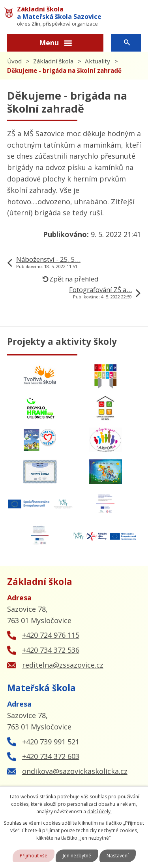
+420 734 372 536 (51, 650)
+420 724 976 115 (51, 635)
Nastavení (118, 856)
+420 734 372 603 (51, 756)
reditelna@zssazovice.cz (63, 665)
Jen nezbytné (77, 856)
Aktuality (97, 61)
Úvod (14, 61)
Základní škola (53, 61)
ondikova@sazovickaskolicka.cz (75, 771)
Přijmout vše (34, 856)
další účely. (99, 812)
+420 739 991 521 (51, 742)
